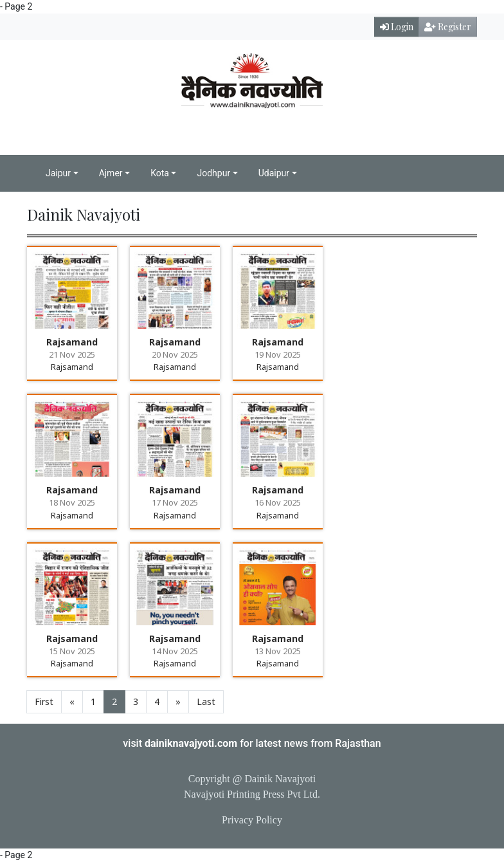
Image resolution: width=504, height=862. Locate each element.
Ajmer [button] (111, 173)
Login (397, 27)
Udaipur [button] (274, 173)
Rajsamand (72, 342)
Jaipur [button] (58, 173)
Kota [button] (160, 173)
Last (206, 702)
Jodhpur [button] (213, 173)
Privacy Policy (252, 820)
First (44, 702)
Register (448, 27)
